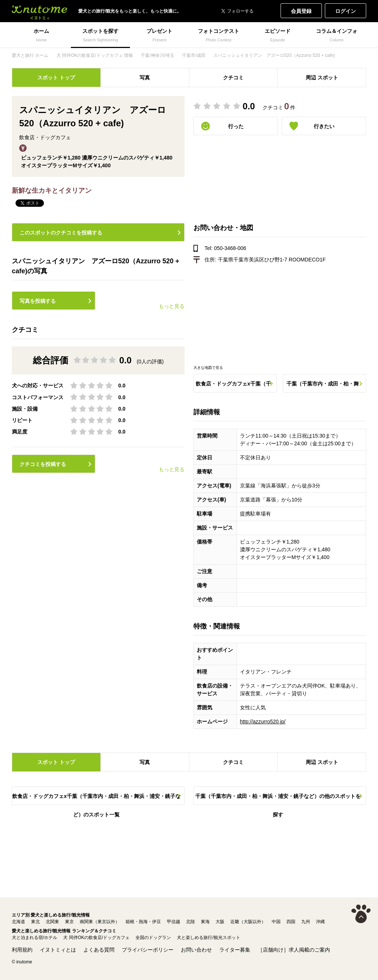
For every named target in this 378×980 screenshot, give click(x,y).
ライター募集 (235, 950)
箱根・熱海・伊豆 (143, 922)
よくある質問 (99, 950)
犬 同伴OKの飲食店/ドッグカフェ (96, 938)
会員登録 (301, 11)
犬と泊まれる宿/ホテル (35, 938)
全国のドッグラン (153, 938)
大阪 (220, 922)
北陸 (190, 922)
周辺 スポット (322, 78)
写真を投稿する (38, 301)
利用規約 (22, 950)
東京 (69, 922)
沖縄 (320, 922)
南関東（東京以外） (100, 922)
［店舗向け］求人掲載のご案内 (294, 950)
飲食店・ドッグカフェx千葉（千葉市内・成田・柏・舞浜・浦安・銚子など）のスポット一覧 (233, 387)
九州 (306, 922)
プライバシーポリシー (148, 950)
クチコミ (233, 78)
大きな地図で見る (208, 368)
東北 (35, 922)
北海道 (18, 922)
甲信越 (173, 922)
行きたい (324, 126)
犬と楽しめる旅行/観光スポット (208, 938)
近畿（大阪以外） (248, 922)
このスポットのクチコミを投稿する (61, 233)
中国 (276, 922)
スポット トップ (56, 78)
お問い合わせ (196, 950)
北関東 (52, 922)
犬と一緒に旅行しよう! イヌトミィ (39, 11)
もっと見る (172, 306)
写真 (145, 78)
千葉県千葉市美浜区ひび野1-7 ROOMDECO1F (272, 260)
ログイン (346, 11)
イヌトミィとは (58, 950)
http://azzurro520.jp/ (263, 722)
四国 (291, 922)
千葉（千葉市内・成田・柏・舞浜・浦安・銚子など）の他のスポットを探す (323, 387)
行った (236, 126)
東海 (205, 922)
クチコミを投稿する (43, 464)
